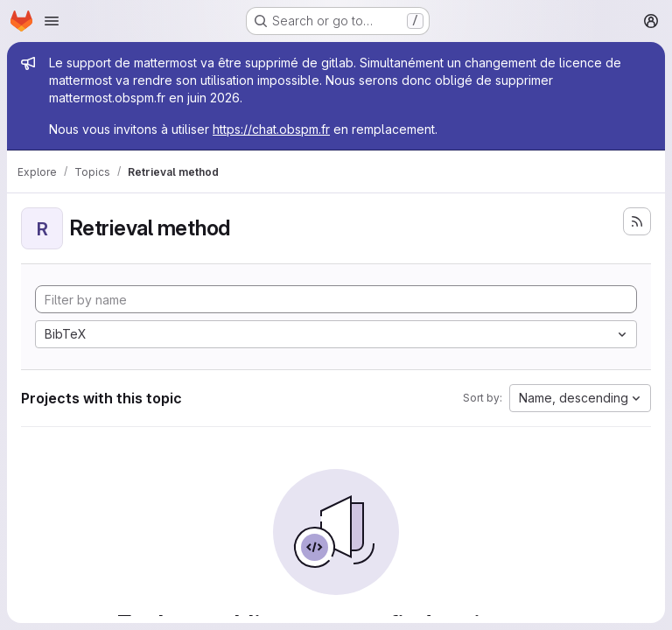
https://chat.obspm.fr (271, 129)
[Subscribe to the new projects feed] (637, 221)
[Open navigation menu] (52, 21)
